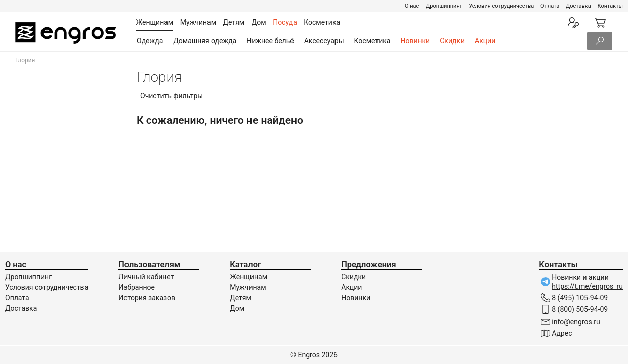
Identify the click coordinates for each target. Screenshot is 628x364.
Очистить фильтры (172, 96)
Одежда (150, 41)
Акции (485, 41)
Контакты (610, 6)
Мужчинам (248, 287)
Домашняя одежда (205, 41)
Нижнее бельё (270, 41)
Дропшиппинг (444, 6)
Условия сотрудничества (501, 6)
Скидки (452, 41)
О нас (412, 6)
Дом (237, 308)
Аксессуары (324, 41)
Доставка (578, 6)
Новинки (415, 41)
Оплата (550, 6)
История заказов (147, 298)
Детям (241, 298)
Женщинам (248, 277)
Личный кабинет (146, 277)
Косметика (372, 41)
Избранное (137, 287)
